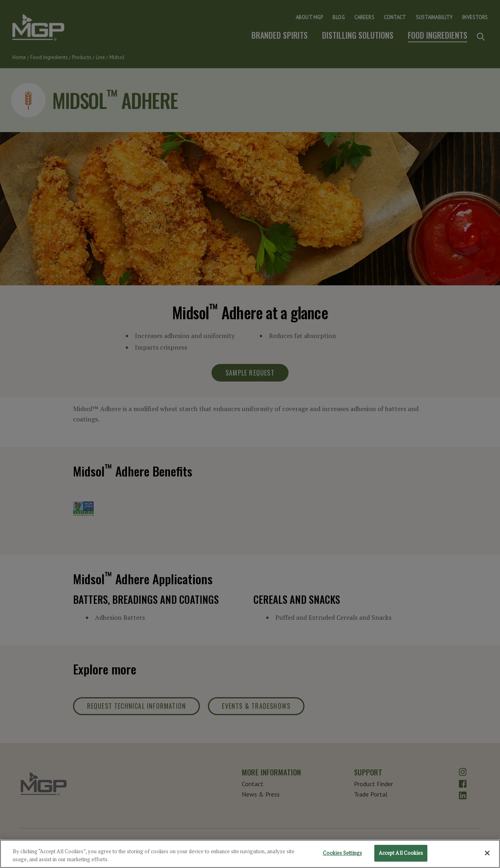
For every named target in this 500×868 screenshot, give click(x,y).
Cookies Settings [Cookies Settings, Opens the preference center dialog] (342, 855)
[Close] (487, 855)
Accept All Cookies (401, 855)
